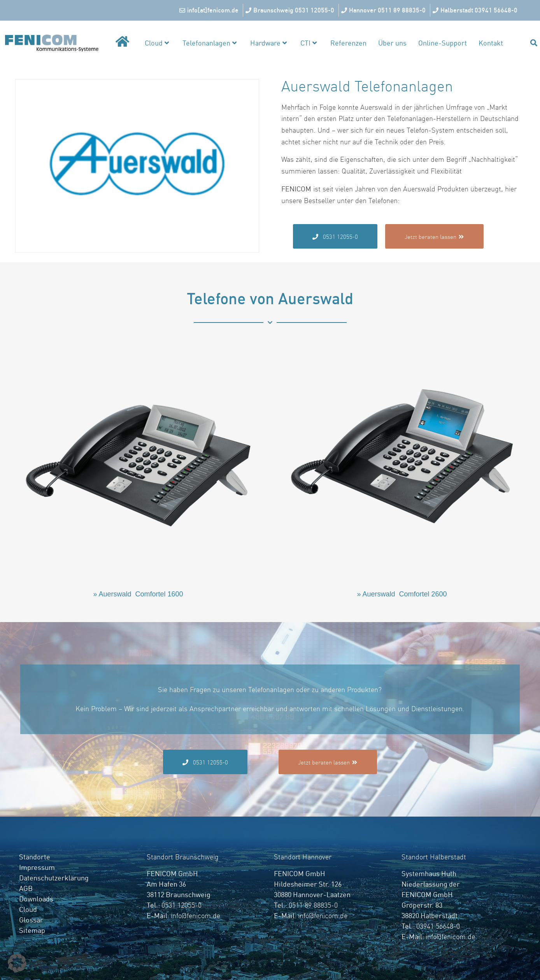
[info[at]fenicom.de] (210, 11)
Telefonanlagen (210, 43)
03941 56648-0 (438, 926)
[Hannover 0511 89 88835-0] (384, 11)
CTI (309, 43)
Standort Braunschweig (183, 857)
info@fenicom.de (195, 916)
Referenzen (348, 43)
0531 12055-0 (181, 905)
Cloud (157, 43)
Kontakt (491, 43)
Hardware (268, 43)
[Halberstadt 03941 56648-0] (476, 11)
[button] (17, 963)
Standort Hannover (303, 857)
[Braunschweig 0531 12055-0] (291, 11)
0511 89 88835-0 (313, 905)
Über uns (392, 43)
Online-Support (443, 43)
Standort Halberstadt (434, 857)
